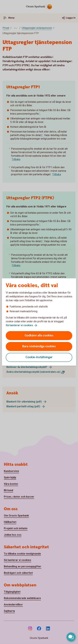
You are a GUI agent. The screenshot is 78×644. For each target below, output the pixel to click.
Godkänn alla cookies (39, 336)
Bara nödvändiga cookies (39, 346)
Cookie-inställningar (39, 357)
